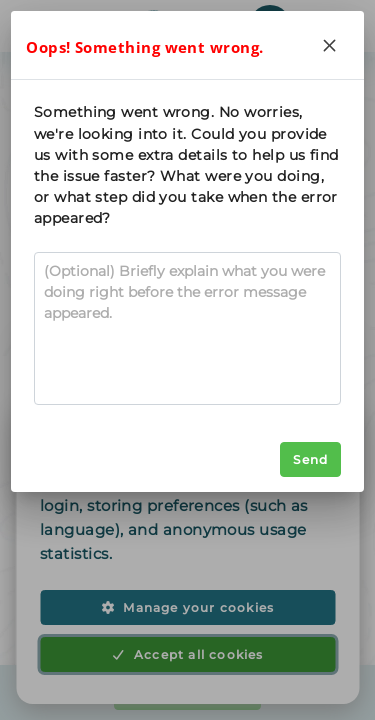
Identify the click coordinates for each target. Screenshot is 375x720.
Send (310, 459)
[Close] (330, 45)
